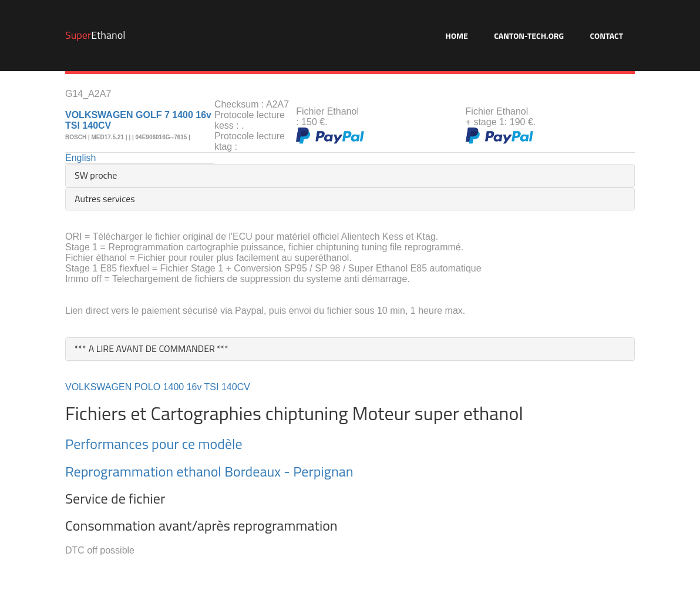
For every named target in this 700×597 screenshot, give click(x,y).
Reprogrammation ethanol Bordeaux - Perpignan (209, 471)
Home (456, 36)
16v (194, 387)
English (80, 158)
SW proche (96, 175)
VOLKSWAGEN (98, 387)
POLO (147, 387)
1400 (174, 387)
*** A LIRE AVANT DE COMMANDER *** (152, 348)
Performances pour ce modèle (154, 444)
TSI (212, 387)
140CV (236, 387)
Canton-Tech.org (529, 36)
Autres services (105, 199)
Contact (607, 36)
